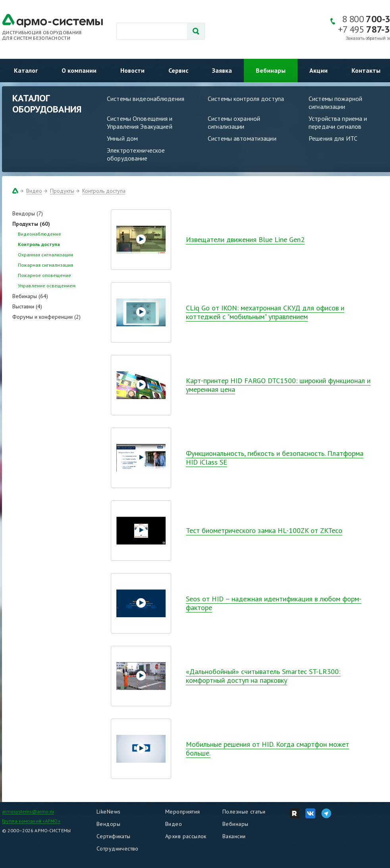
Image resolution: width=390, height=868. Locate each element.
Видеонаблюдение (40, 234)
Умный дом (122, 138)
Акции (319, 70)
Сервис (178, 70)
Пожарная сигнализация (45, 265)
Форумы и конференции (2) (46, 317)
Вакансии (234, 836)
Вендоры (108, 824)
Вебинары (271, 70)
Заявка (222, 70)
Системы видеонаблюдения (146, 99)
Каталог (26, 70)
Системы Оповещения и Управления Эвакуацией (140, 122)
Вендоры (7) (28, 213)
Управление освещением (47, 286)
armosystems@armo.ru (28, 811)
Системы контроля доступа (246, 99)
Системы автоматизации (242, 138)
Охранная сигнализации (45, 255)
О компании (79, 70)
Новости (132, 70)
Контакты (366, 70)
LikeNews (108, 812)
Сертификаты (114, 836)
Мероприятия (183, 812)
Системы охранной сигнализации (234, 122)
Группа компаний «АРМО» (31, 821)
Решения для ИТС (333, 138)
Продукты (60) (31, 224)
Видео (34, 191)
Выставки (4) (27, 306)
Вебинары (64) (30, 296)
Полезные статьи (244, 812)
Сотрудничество (118, 849)
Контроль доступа (104, 191)
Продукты (62, 191)
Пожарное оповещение (44, 275)
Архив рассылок (186, 836)
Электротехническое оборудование (136, 154)
